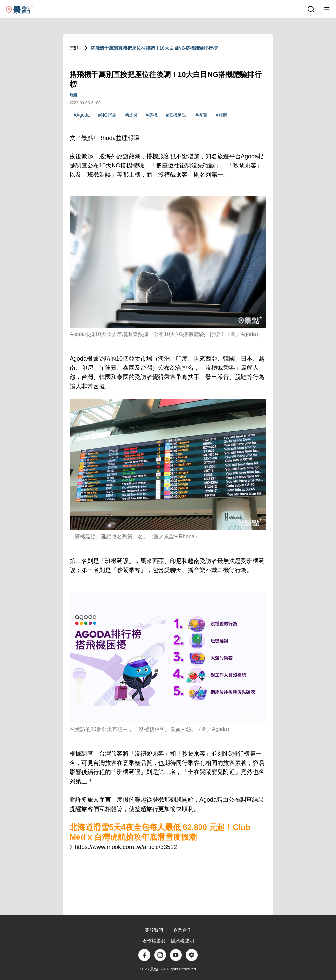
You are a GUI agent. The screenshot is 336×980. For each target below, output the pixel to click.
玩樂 (73, 95)
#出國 (131, 115)
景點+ (75, 48)
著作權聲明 (154, 941)
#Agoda (82, 115)
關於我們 (154, 930)
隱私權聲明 (182, 941)
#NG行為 (107, 115)
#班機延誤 (177, 115)
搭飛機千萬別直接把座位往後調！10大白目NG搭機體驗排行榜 (154, 48)
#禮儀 (201, 115)
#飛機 (221, 115)
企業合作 (182, 930)
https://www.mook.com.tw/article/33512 (126, 847)
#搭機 (152, 115)
